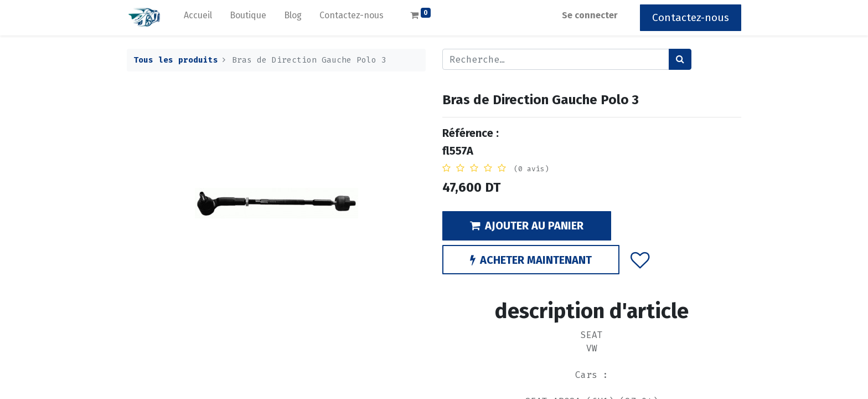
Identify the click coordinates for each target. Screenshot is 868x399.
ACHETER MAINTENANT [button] (531, 260)
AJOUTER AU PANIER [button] (527, 226)
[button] (640, 259)
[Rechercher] (680, 59)
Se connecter (590, 15)
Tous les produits (176, 60)
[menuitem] (198, 18)
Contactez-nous (691, 17)
